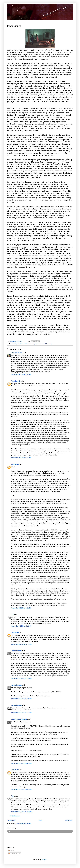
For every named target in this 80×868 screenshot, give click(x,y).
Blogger (44, 860)
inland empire (33, 344)
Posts (11, 850)
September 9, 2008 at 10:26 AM (21, 626)
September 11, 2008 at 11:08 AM (22, 812)
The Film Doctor (17, 353)
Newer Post (12, 820)
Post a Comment (15, 816)
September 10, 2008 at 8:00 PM (21, 763)
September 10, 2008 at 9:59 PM (21, 790)
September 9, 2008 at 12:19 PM (21, 644)
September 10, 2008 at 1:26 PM (21, 699)
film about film (24, 344)
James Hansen (16, 651)
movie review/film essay (44, 344)
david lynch (16, 344)
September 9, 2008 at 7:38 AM (21, 375)
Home (40, 820)
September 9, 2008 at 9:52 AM (21, 608)
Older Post (69, 820)
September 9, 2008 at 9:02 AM (21, 458)
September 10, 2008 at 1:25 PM (21, 679)
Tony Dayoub (16, 381)
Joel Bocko (15, 464)
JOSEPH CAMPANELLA (19, 719)
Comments (13, 854)
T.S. (13, 614)
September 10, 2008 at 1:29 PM (21, 713)
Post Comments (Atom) (23, 824)
